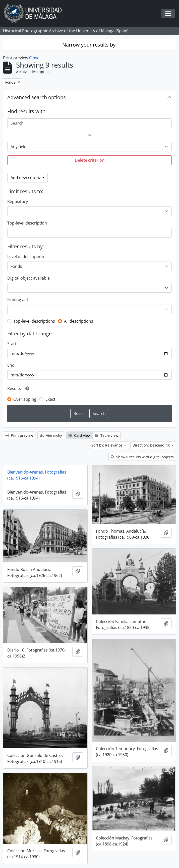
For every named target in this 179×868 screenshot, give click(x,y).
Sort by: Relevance (107, 445)
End (11, 365)
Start (12, 344)
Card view (80, 435)
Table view (107, 435)
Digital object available (28, 278)
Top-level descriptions (34, 321)
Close (34, 58)
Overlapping (25, 399)
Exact (50, 399)
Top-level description (27, 223)
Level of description (26, 257)
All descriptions (79, 321)
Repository (18, 201)
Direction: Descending (152, 445)
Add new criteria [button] (26, 178)
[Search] (90, 123)
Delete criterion (90, 160)
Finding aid (18, 300)
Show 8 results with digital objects (142, 457)
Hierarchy (51, 435)
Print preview (19, 435)
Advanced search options (37, 97)
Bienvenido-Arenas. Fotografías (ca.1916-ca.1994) (37, 475)
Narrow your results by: (90, 45)
